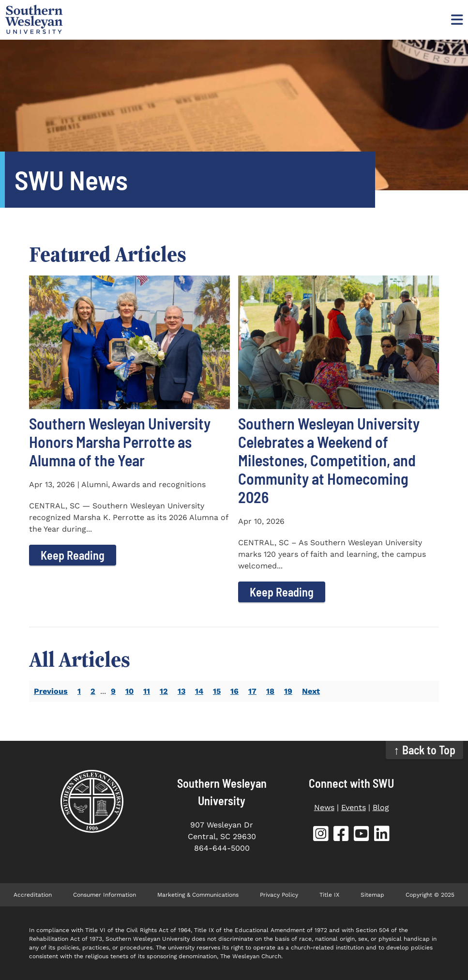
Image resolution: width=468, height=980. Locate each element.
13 (181, 691)
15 (217, 691)
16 (234, 691)
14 (199, 691)
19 (288, 691)
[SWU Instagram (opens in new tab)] (321, 835)
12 (164, 691)
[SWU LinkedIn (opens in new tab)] (382, 835)
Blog (381, 807)
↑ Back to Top (425, 750)
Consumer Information (105, 895)
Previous (51, 691)
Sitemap (372, 895)
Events (354, 807)
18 (270, 691)
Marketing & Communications (198, 895)
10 (129, 691)
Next (311, 691)
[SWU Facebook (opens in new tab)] (341, 835)
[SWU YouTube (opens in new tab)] (362, 835)
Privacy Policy (279, 895)
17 (252, 691)
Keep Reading (73, 555)
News (324, 807)
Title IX (329, 895)
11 (147, 691)
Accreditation (33, 895)
